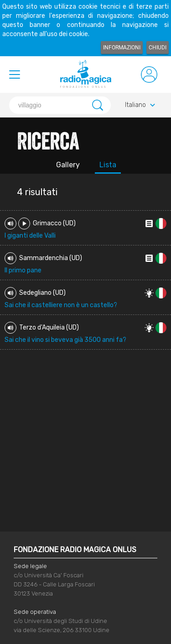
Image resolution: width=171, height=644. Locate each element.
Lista (108, 165)
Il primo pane (23, 270)
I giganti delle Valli (30, 236)
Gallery (68, 165)
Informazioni (122, 48)
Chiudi (158, 48)
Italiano (141, 105)
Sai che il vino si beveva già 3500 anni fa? (65, 340)
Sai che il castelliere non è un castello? (61, 305)
